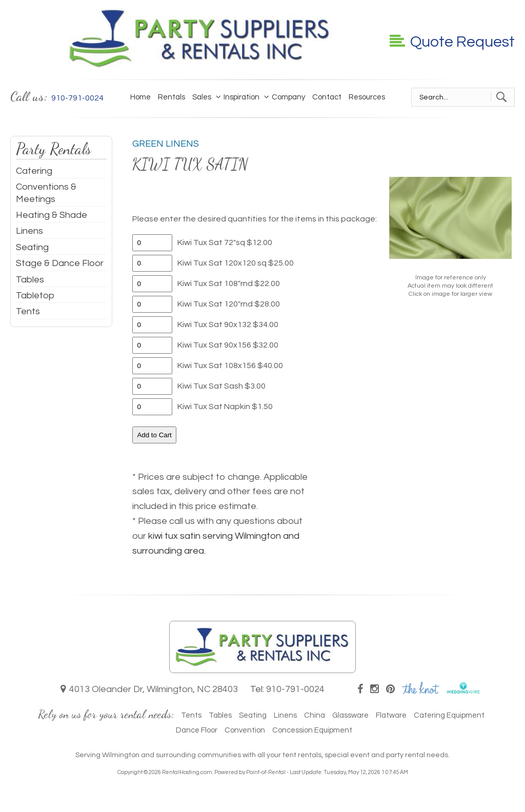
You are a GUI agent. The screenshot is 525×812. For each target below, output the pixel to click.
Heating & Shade (52, 215)
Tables (30, 280)
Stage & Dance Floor (60, 263)
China (315, 715)
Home (140, 97)
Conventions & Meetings (46, 193)
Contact (327, 97)
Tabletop (35, 296)
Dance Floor (197, 730)
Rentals (171, 97)
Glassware (350, 715)
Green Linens (166, 144)
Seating (32, 247)
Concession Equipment (312, 730)
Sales (202, 97)
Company (286, 97)
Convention (245, 730)
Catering (34, 171)
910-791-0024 (295, 689)
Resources (367, 97)
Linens (29, 231)
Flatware (391, 715)
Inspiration (239, 97)
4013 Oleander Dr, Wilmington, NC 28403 (149, 689)
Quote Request (452, 42)
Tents (28, 311)
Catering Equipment (449, 715)
